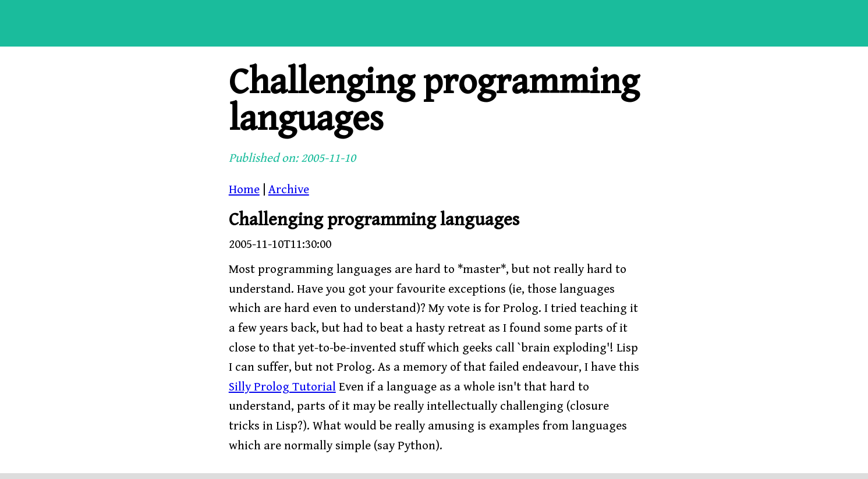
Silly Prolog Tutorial (282, 387)
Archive (289, 190)
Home (244, 190)
